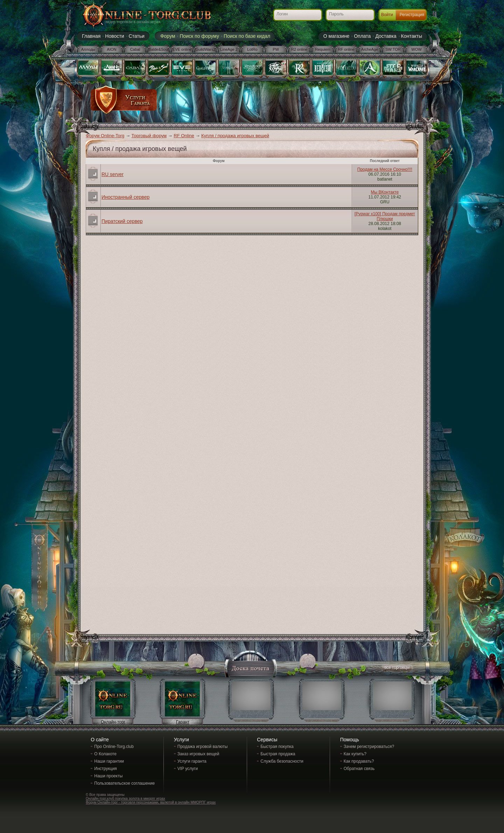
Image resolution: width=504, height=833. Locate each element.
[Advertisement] (286, 102)
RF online (346, 49)
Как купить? (355, 754)
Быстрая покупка (277, 747)
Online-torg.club (138, 16)
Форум (168, 36)
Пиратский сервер (122, 221)
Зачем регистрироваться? (369, 747)
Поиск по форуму (199, 36)
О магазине (336, 36)
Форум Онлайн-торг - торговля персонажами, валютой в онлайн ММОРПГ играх (151, 802)
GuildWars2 (205, 49)
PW (276, 49)
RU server (113, 174)
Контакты (412, 36)
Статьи (137, 36)
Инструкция (106, 769)
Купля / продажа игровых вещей (235, 136)
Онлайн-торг (113, 722)
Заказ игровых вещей (198, 754)
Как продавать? (359, 761)
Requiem (323, 49)
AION (112, 49)
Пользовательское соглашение (124, 783)
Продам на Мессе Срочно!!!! (385, 169)
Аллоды (88, 49)
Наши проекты (108, 776)
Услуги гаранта (192, 761)
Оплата (362, 36)
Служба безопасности (282, 761)
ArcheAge (370, 49)
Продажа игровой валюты (203, 747)
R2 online (299, 49)
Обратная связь (359, 769)
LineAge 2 (229, 49)
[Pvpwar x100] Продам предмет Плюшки (385, 216)
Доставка (386, 36)
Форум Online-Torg (105, 136)
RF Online (184, 136)
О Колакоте (105, 754)
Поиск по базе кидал (247, 36)
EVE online (182, 49)
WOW (416, 49)
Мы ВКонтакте (385, 192)
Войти (387, 15)
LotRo (252, 49)
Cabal (135, 49)
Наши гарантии (109, 761)
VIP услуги (188, 769)
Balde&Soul (159, 49)
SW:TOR (393, 49)
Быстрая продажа (278, 754)
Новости (114, 36)
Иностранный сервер (125, 197)
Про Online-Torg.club (114, 747)
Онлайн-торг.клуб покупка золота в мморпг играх (125, 799)
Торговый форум (149, 136)
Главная (91, 36)
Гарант (183, 722)
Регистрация (412, 15)
